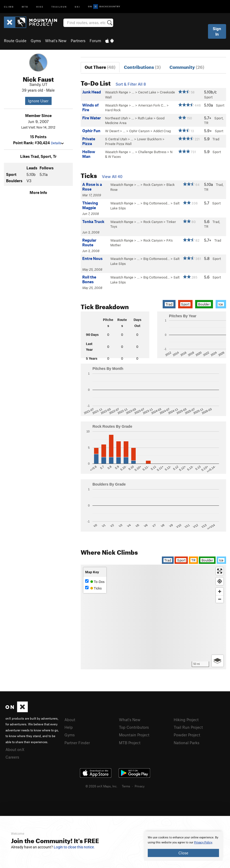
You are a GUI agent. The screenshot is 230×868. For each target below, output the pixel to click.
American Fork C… (152, 105)
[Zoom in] (220, 591)
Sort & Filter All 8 (131, 84)
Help (69, 727)
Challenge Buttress (152, 152)
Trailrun (59, 6)
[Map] (153, 617)
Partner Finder (77, 743)
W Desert (112, 131)
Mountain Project (134, 735)
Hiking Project (186, 720)
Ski (77, 6)
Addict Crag (162, 131)
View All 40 (112, 176)
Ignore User (38, 101)
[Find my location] (220, 581)
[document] (183, 846)
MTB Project (130, 743)
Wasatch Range (117, 92)
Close (183, 853)
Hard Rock (113, 110)
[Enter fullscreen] (220, 571)
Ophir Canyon (139, 131)
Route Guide (15, 41)
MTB (25, 6)
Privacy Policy (203, 842)
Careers (12, 757)
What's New (56, 41)
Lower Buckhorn (149, 139)
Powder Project (187, 735)
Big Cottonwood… (157, 203)
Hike (40, 6)
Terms (126, 786)
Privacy (140, 786)
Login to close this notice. (74, 847)
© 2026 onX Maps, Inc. (101, 786)
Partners (78, 41)
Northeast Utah (116, 118)
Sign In (217, 31)
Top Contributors (134, 727)
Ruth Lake (145, 118)
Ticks (93, 588)
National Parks (187, 743)
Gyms (36, 41)
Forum (95, 41)
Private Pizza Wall (118, 144)
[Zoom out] (220, 599)
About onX (15, 749)
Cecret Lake (147, 92)
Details (57, 143)
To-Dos (95, 582)
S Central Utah (116, 139)
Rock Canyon (153, 185)
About (70, 720)
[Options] (218, 661)
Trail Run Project (188, 727)
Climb (9, 6)
